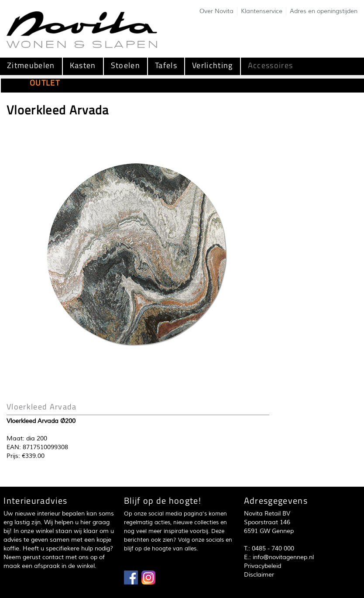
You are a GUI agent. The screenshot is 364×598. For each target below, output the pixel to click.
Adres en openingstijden (324, 11)
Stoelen (125, 65)
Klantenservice (262, 11)
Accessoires (271, 65)
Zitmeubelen (31, 65)
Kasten (83, 65)
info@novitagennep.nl (283, 557)
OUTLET (45, 83)
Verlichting (213, 65)
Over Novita (216, 11)
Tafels (166, 65)
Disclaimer (259, 575)
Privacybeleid (263, 566)
